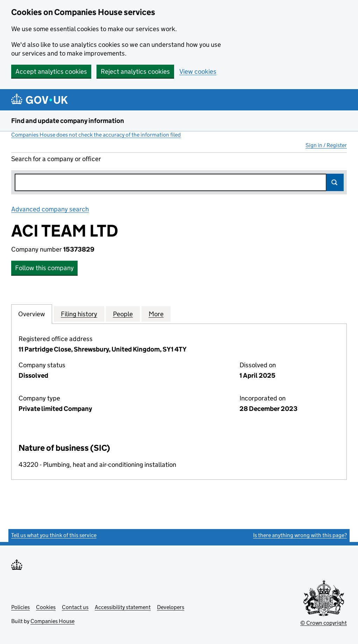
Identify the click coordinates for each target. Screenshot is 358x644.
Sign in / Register (326, 145)
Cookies (46, 607)
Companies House (52, 621)
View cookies (198, 71)
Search (335, 182)
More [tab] (156, 314)
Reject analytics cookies (135, 71)
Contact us (75, 607)
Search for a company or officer (56, 159)
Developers (171, 607)
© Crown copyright (324, 623)
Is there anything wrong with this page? (300, 535)
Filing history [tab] (79, 314)
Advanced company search (50, 209)
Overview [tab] (32, 314)
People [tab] (123, 314)
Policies (20, 607)
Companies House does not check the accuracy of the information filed (96, 135)
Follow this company (44, 268)
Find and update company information (68, 121)
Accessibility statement (123, 607)
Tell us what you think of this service (54, 535)
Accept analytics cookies (51, 71)
